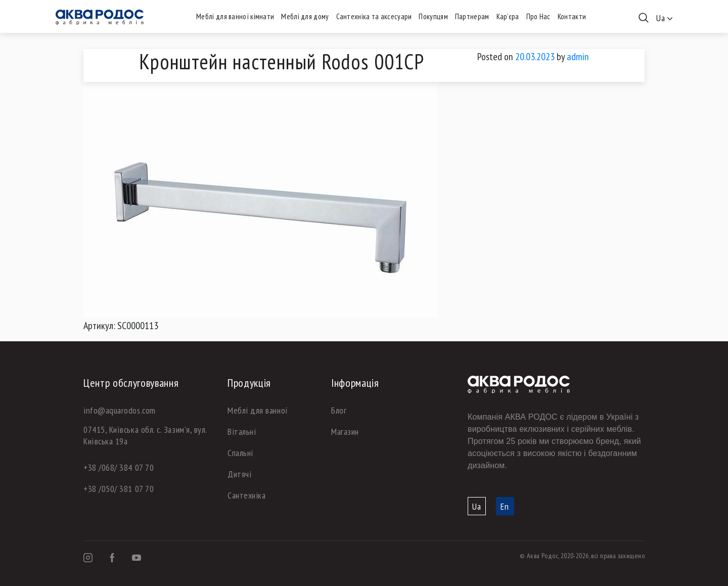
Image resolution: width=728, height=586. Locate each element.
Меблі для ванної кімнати (235, 16)
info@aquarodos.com (120, 410)
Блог (339, 410)
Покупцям (433, 16)
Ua (477, 506)
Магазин (345, 432)
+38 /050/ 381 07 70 (119, 489)
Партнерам (472, 16)
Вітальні (242, 432)
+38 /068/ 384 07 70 (119, 467)
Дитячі (239, 474)
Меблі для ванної (258, 410)
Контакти (572, 16)
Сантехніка (246, 495)
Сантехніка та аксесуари (374, 16)
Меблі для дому (305, 16)
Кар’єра (508, 16)
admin (578, 57)
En (505, 506)
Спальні (240, 453)
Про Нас (538, 16)
